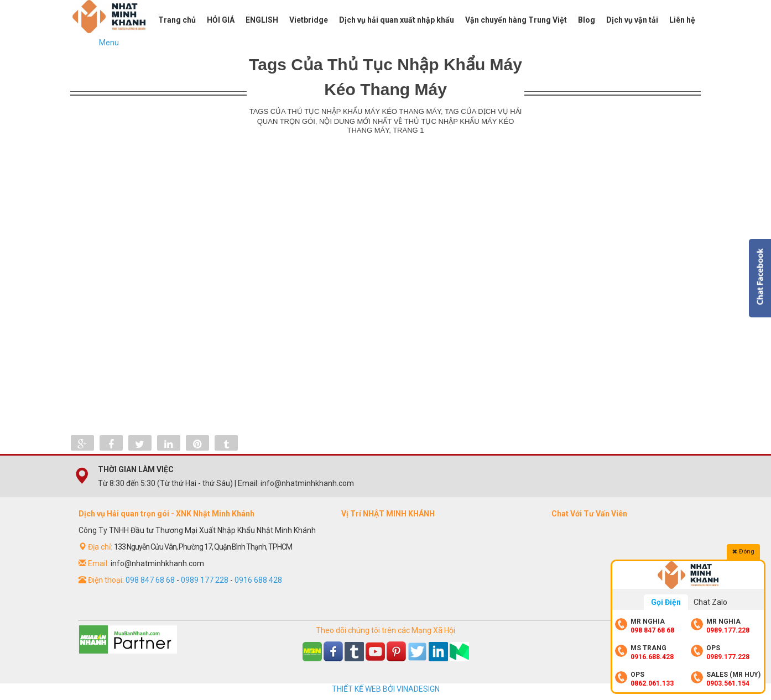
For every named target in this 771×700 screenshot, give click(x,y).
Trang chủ (177, 20)
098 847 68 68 (150, 580)
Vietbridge (309, 20)
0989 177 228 (205, 580)
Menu (109, 43)
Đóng (743, 551)
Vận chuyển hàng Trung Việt (516, 20)
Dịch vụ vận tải (632, 20)
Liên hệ (682, 20)
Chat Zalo (710, 602)
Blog (587, 20)
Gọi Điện (666, 602)
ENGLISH (262, 20)
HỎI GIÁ (221, 20)
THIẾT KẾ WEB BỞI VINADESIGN (386, 689)
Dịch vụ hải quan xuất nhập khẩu (397, 20)
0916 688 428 (258, 580)
